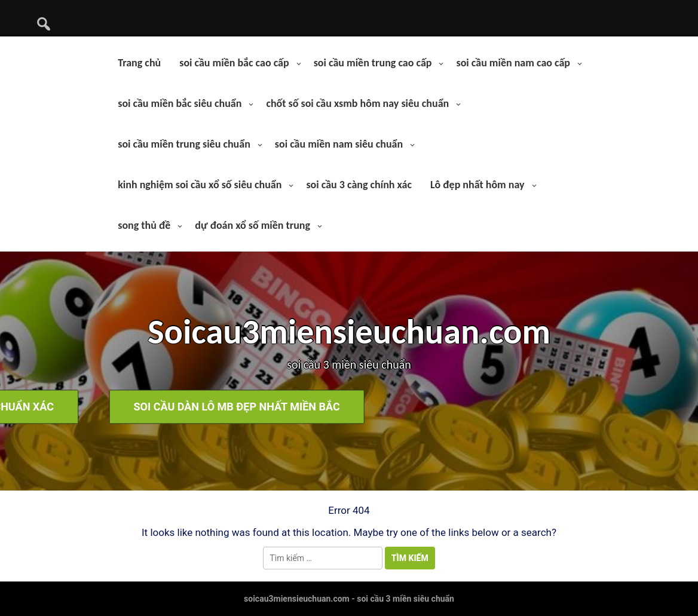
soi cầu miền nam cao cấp (513, 63)
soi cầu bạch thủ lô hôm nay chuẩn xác (210, 407)
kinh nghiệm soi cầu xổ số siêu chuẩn (200, 185)
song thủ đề (144, 225)
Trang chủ (139, 63)
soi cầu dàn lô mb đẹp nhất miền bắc (497, 407)
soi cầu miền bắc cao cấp (234, 63)
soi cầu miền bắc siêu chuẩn (180, 103)
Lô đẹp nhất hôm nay (477, 185)
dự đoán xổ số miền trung (252, 225)
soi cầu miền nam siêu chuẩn (339, 144)
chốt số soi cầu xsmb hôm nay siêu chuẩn (357, 103)
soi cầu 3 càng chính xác (359, 185)
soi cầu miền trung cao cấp (373, 63)
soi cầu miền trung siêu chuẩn (184, 144)
